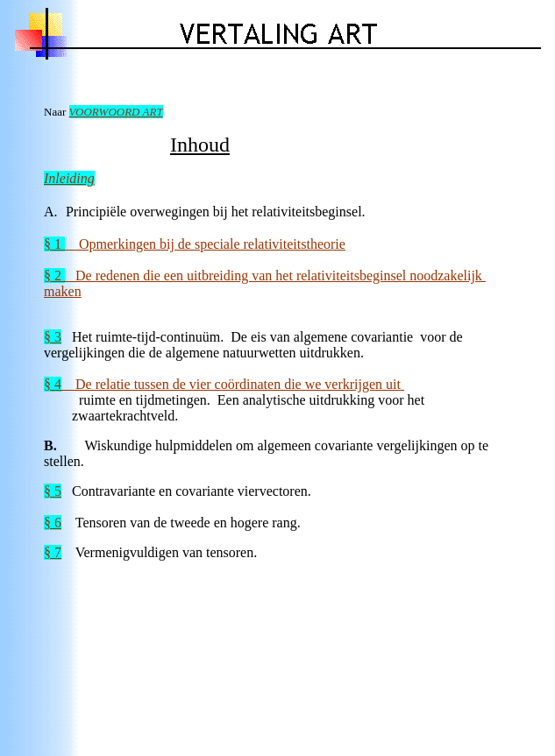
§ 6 (53, 523)
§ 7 (53, 552)
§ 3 (53, 337)
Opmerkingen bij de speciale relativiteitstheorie (195, 244)
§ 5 (53, 491)
